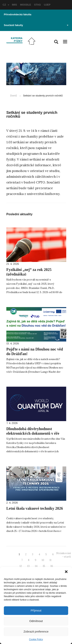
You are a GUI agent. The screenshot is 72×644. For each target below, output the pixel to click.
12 (21, 566)
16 (52, 566)
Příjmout (36, 610)
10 (43, 560)
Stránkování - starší (64, 555)
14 (36, 566)
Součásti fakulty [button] (36, 25)
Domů (14, 96)
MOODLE (26, 5)
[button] (66, 572)
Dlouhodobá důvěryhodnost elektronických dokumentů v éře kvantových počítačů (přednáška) (34, 433)
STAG (38, 5)
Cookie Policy (36, 639)
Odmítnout (36, 621)
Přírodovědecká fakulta (18, 14)
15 (44, 566)
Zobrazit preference (36, 631)
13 (28, 566)
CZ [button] (6, 5)
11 (50, 560)
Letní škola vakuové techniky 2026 (35, 508)
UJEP (47, 5)
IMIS (14, 5)
